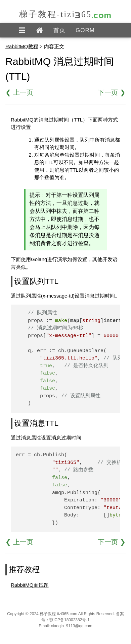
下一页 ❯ (112, 92)
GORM (85, 30)
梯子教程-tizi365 (65, 14)
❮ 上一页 (19, 92)
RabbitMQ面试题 (30, 585)
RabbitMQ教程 (22, 46)
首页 (59, 30)
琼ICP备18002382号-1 (70, 620)
